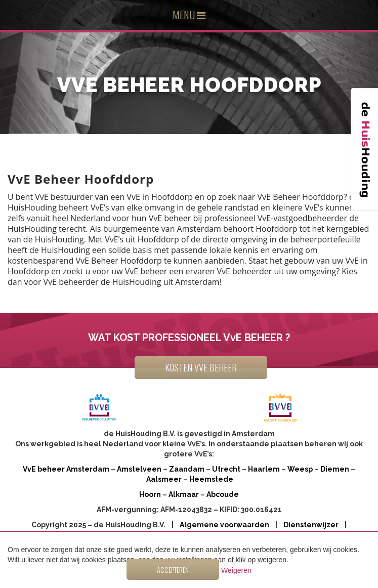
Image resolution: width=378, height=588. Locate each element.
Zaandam (187, 469)
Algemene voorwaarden (224, 525)
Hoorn (150, 494)
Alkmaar (184, 494)
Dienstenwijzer (311, 525)
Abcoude (223, 494)
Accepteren (173, 570)
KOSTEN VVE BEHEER (201, 367)
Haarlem (264, 469)
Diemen (335, 469)
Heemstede (211, 479)
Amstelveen (139, 469)
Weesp (300, 469)
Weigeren (236, 570)
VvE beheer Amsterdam (66, 469)
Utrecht (226, 469)
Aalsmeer (164, 479)
